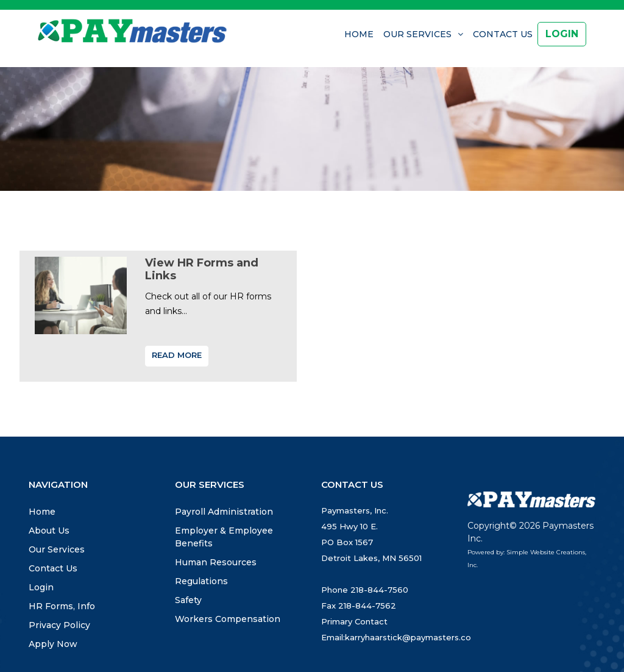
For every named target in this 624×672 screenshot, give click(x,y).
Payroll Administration (224, 512)
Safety (188, 600)
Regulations (201, 581)
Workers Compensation (228, 619)
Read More (177, 355)
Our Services (417, 34)
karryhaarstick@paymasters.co (408, 637)
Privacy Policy (59, 625)
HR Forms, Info (62, 606)
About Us (49, 531)
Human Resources (216, 562)
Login (41, 587)
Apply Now (53, 644)
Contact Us (503, 34)
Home (359, 34)
